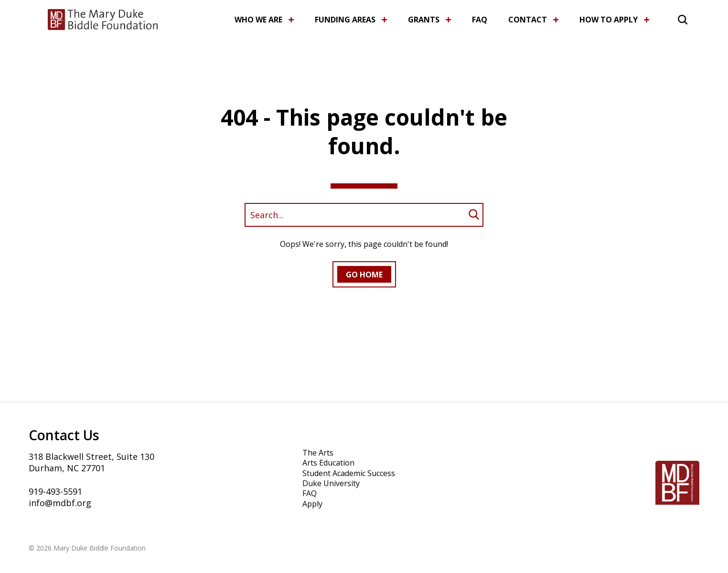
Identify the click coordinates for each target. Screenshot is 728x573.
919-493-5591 (55, 491)
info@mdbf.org (60, 503)
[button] (672, 18)
